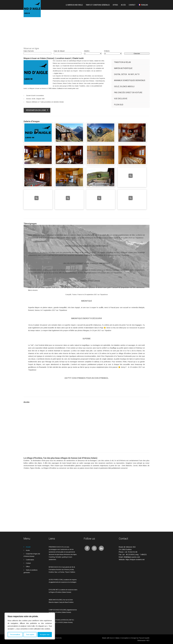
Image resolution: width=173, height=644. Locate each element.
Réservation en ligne (37, 110)
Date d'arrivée (29, 51)
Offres (115, 5)
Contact (132, 5)
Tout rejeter (30, 635)
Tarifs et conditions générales (98, 5)
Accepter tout (45, 635)
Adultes (87, 51)
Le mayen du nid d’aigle (74, 5)
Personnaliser (15, 635)
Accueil (28, 547)
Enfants (107, 51)
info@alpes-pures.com (132, 557)
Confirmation (30, 560)
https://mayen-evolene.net (135, 560)
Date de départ (59, 51)
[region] (30, 626)
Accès (123, 5)
